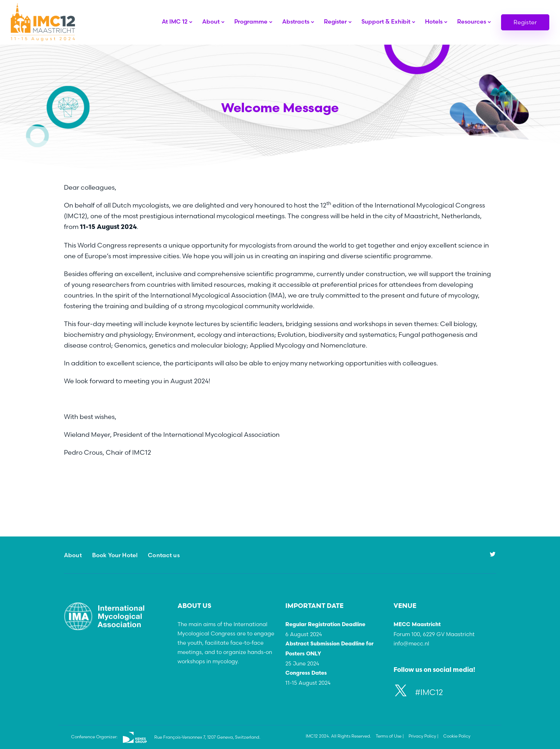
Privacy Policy (422, 736)
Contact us (164, 555)
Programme (251, 21)
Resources (472, 21)
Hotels (434, 21)
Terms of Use (389, 736)
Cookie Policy (457, 736)
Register (335, 21)
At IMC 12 (175, 21)
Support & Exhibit (386, 21)
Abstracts (296, 21)
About (211, 21)
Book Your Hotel (115, 555)
